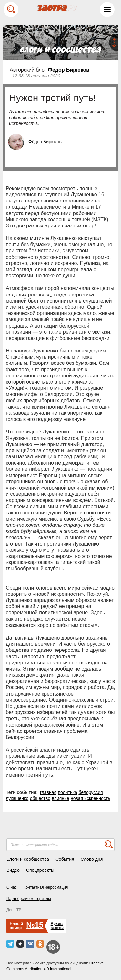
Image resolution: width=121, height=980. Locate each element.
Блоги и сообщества (28, 859)
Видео (13, 870)
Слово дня (92, 859)
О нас (12, 887)
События (65, 859)
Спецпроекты (40, 870)
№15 (35, 925)
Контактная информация (45, 887)
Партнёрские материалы (29, 899)
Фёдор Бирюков (69, 70)
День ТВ (14, 910)
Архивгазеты (57, 926)
